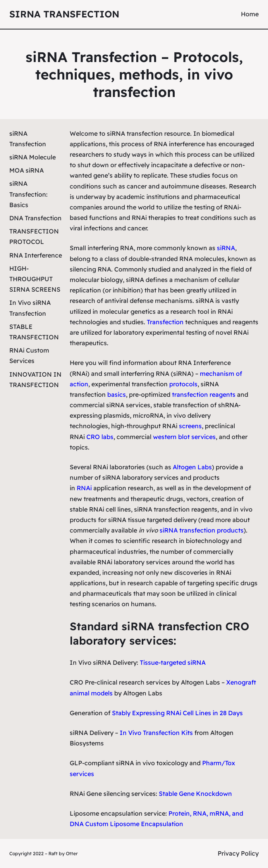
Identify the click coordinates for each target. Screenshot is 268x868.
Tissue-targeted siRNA (173, 662)
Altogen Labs (192, 467)
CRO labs (100, 437)
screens (190, 426)
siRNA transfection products (202, 530)
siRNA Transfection (64, 14)
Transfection (165, 322)
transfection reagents (204, 394)
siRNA (226, 248)
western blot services (184, 437)
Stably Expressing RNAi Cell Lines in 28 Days (177, 713)
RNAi (84, 488)
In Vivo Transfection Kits (156, 733)
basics (117, 394)
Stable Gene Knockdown (195, 794)
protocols (183, 384)
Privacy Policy (238, 853)
